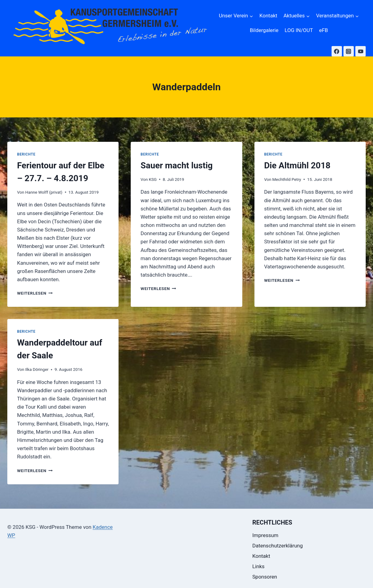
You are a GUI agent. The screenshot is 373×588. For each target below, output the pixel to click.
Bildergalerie (264, 30)
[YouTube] (361, 51)
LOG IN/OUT (299, 30)
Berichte (26, 154)
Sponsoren (265, 577)
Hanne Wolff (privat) (44, 192)
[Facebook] (337, 51)
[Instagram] (349, 51)
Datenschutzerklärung (277, 546)
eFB (323, 30)
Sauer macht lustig (177, 165)
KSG (153, 179)
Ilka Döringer (37, 369)
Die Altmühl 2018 (297, 165)
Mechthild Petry (287, 179)
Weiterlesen (35, 293)
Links (258, 566)
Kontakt (268, 16)
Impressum (265, 535)
